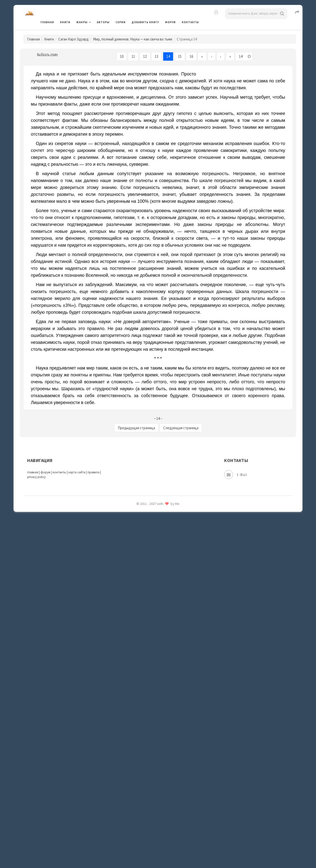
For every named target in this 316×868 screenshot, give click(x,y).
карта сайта (77, 472)
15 (180, 56)
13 (157, 56)
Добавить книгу (145, 22)
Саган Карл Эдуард (73, 39)
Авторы (103, 22)
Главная (47, 22)
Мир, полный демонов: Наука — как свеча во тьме (133, 39)
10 (122, 56)
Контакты (190, 22)
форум (45, 472)
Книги (65, 22)
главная (33, 472)
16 (191, 56)
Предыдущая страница (136, 428)
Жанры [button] (82, 22)
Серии (121, 22)
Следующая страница (181, 428)
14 (168, 56)
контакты (59, 472)
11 (133, 56)
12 (145, 56)
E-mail (236, 475)
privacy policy (36, 477)
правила (94, 472)
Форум (170, 22)
